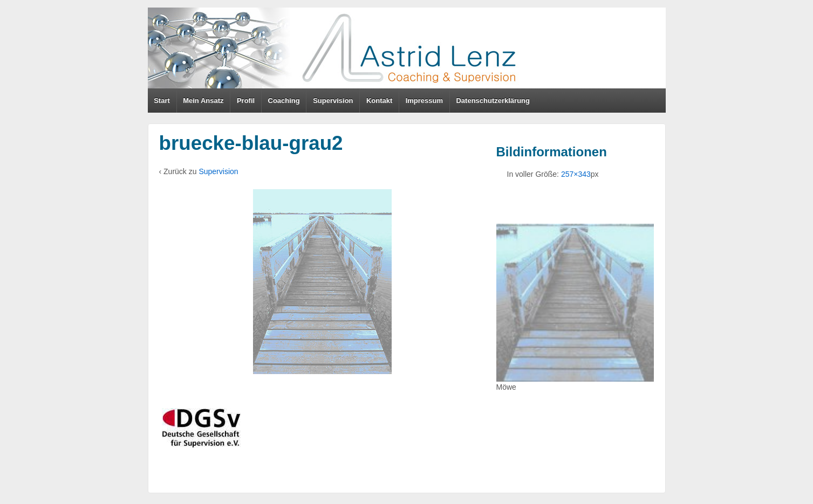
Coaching (284, 101)
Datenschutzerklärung (493, 101)
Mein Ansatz (203, 101)
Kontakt (379, 101)
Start (162, 101)
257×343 (576, 174)
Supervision (333, 101)
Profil (246, 101)
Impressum (424, 101)
